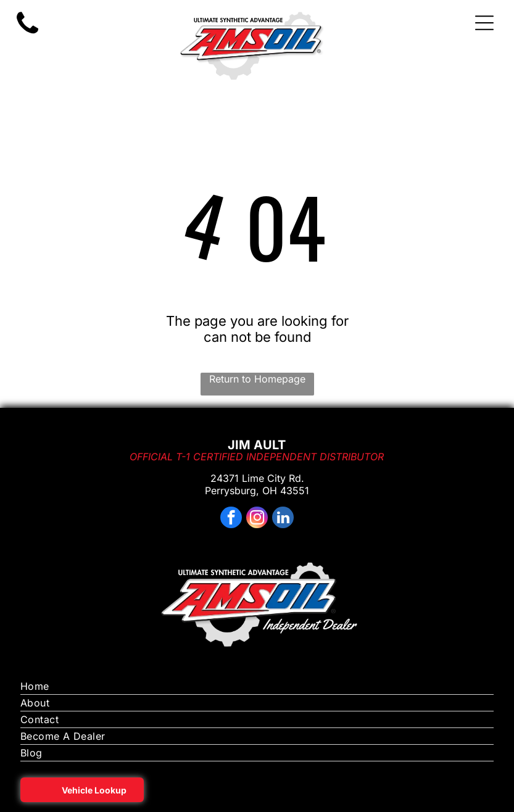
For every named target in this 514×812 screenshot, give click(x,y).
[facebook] (231, 519)
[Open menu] (484, 23)
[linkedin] (283, 519)
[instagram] (257, 519)
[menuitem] (257, 686)
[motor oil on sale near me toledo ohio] (27, 34)
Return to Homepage (257, 379)
